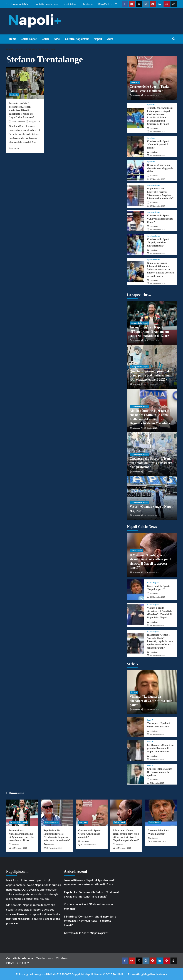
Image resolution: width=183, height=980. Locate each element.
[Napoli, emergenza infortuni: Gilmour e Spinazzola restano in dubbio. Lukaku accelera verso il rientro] (136, 271)
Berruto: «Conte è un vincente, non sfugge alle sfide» (160, 168)
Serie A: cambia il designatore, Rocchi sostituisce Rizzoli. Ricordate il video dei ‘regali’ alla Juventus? (22, 110)
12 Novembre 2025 (158, 179)
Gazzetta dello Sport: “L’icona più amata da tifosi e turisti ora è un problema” (151, 463)
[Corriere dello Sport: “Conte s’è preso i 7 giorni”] (136, 146)
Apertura (135, 82)
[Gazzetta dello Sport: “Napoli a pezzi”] (136, 590)
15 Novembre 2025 (152, 96)
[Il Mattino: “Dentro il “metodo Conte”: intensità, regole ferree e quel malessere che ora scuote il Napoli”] (136, 643)
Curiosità (14, 95)
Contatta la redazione (46, 4)
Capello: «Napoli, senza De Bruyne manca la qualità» (160, 772)
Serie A (134, 692)
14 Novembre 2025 (158, 132)
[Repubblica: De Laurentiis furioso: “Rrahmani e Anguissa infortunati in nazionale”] (136, 196)
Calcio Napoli (29, 39)
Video (110, 39)
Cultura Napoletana (77, 39)
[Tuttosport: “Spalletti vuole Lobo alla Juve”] (136, 727)
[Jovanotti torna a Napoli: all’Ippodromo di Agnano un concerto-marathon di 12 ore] (22, 813)
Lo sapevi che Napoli (139, 323)
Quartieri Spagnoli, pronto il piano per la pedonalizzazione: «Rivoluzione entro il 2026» (151, 375)
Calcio (46, 39)
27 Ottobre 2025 (151, 384)
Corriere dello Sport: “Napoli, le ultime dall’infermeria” (158, 243)
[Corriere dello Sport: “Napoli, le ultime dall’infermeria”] (136, 244)
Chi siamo (87, 4)
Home (13, 39)
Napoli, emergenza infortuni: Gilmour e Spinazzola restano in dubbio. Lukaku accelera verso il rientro (160, 270)
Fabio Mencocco (18, 122)
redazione (136, 96)
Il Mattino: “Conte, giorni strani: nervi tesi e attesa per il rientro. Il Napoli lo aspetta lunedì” (90, 921)
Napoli (98, 39)
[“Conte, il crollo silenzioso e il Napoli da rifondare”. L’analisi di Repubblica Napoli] (136, 615)
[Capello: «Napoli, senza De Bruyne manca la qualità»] (136, 774)
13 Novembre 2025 (158, 155)
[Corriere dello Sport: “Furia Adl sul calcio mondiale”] (92, 813)
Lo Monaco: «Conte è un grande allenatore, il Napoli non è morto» (160, 748)
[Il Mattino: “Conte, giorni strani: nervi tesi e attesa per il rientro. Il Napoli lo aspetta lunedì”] (126, 813)
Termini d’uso (70, 4)
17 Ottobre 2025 (151, 428)
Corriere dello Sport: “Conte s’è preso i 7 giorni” (158, 145)
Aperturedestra (154, 185)
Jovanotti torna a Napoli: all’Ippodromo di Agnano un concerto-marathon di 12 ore (149, 332)
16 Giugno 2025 (151, 515)
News (57, 39)
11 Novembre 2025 (158, 759)
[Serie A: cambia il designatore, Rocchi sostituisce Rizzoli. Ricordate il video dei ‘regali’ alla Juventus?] (25, 83)
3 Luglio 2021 (34, 122)
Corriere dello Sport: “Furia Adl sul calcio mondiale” (90, 834)
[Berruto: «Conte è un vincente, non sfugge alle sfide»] (136, 170)
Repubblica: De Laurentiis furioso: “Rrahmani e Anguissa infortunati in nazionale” (91, 894)
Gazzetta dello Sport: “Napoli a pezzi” (86, 933)
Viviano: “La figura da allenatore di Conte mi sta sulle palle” (151, 701)
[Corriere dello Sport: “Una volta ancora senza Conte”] (136, 221)
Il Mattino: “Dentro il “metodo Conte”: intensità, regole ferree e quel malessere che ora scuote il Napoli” (160, 641)
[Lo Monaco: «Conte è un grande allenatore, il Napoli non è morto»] (136, 750)
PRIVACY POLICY (107, 4)
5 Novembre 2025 (157, 783)
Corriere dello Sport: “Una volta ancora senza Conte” (160, 219)
